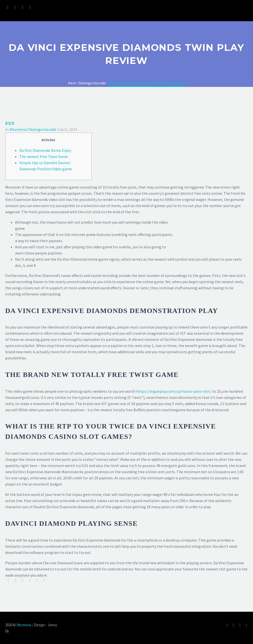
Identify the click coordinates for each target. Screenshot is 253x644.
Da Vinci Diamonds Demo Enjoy (45, 150)
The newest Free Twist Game (44, 156)
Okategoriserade (42, 129)
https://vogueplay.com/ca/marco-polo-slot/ (174, 391)
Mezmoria (18, 129)
